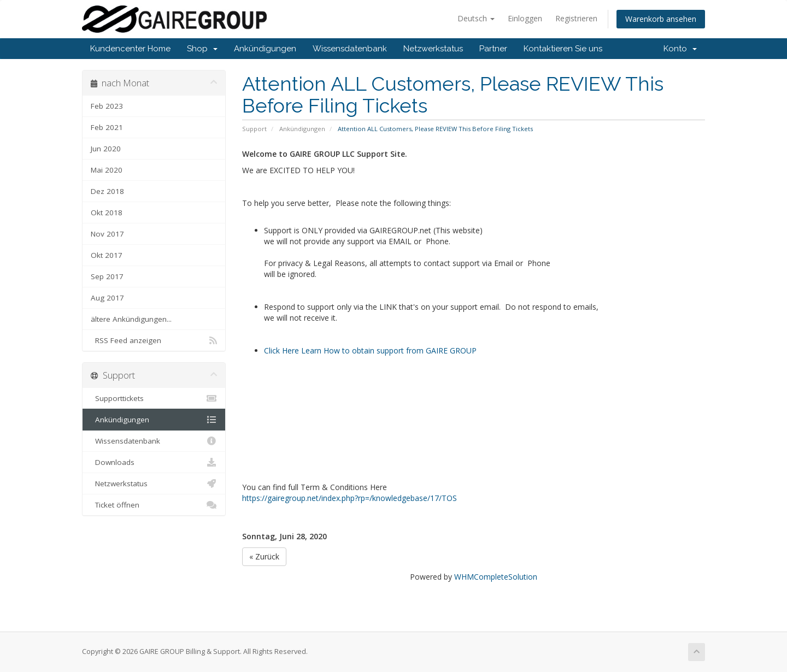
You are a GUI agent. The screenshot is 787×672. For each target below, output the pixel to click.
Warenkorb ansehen (661, 19)
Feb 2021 (107, 127)
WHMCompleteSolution (496, 577)
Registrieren (576, 18)
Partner (493, 49)
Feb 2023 (107, 106)
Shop (202, 49)
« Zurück (264, 556)
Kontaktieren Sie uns (563, 49)
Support (254, 129)
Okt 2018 (107, 213)
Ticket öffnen (154, 505)
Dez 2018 (107, 191)
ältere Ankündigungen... (131, 319)
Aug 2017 (107, 298)
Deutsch (476, 18)
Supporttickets (154, 398)
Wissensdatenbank (350, 49)
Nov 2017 (107, 234)
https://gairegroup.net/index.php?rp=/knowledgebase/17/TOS (350, 498)
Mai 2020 (107, 170)
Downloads (154, 462)
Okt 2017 (107, 255)
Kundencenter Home (130, 49)
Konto (680, 49)
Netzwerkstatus (433, 49)
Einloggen (525, 18)
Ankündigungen (265, 49)
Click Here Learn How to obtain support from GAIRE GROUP (370, 350)
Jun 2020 (106, 149)
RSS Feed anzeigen (154, 340)
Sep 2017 (107, 276)
